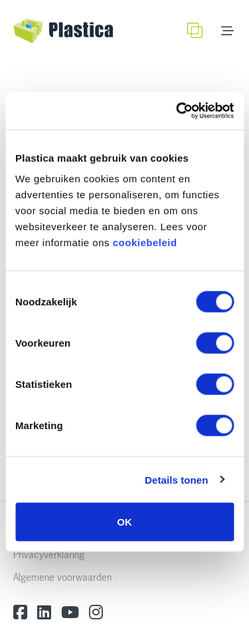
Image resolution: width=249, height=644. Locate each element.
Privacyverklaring (49, 555)
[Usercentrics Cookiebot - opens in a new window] (177, 111)
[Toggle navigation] (227, 31)
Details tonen (176, 479)
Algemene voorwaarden (62, 577)
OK (124, 522)
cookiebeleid (145, 242)
